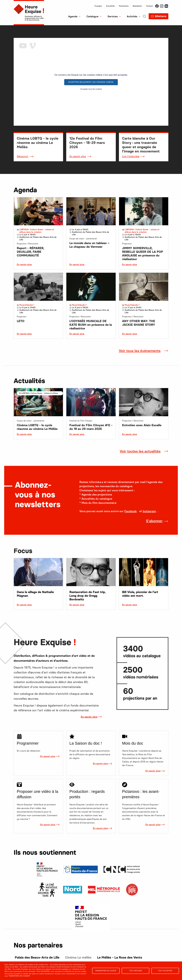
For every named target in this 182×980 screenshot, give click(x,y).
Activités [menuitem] (132, 16)
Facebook (157, 6)
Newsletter (137, 6)
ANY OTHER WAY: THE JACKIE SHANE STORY (139, 323)
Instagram (162, 6)
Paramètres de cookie (106, 971)
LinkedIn (166, 6)
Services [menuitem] (113, 16)
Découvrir (23, 156)
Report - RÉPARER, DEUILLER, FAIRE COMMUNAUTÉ (31, 252)
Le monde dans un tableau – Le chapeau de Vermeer (89, 245)
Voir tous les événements (140, 351)
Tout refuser (136, 971)
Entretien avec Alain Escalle (142, 425)
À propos (98, 6)
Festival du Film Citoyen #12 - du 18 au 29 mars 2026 (91, 427)
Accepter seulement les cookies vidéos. (91, 82)
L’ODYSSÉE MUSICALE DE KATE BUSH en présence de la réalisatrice (91, 325)
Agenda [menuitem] (73, 16)
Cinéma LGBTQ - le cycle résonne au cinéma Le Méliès (37, 427)
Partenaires (124, 6)
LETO (21, 321)
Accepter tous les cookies (91, 89)
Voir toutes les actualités (140, 451)
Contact (150, 6)
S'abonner (154, 521)
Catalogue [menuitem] (92, 16)
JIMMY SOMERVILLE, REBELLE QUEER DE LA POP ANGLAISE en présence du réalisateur (143, 254)
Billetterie (161, 16)
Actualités (110, 6)
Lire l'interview (131, 156)
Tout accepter (165, 971)
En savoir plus (78, 156)
